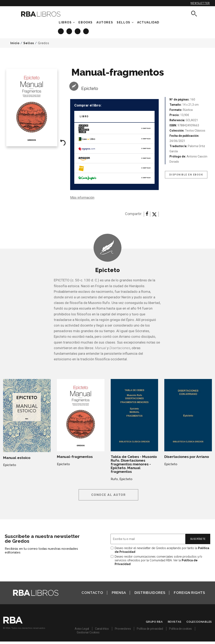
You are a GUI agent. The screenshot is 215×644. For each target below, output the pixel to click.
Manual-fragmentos (75, 457)
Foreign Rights (189, 593)
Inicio (15, 43)
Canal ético (102, 629)
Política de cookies (180, 629)
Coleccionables (199, 622)
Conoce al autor (109, 495)
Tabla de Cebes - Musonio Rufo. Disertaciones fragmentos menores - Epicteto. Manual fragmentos (134, 464)
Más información (82, 198)
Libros (65, 22)
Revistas (175, 622)
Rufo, (115, 479)
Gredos (44, 43)
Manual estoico (17, 458)
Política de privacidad (150, 629)
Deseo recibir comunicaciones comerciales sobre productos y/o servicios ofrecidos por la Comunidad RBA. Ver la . (158, 560)
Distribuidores (150, 593)
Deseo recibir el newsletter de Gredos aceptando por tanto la (162, 550)
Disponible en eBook (186, 175)
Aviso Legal (82, 629)
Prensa (119, 593)
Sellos (124, 22)
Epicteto (90, 88)
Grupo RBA (154, 622)
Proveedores (123, 629)
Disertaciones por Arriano (187, 457)
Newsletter (200, 3)
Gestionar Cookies (88, 632)
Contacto (92, 593)
